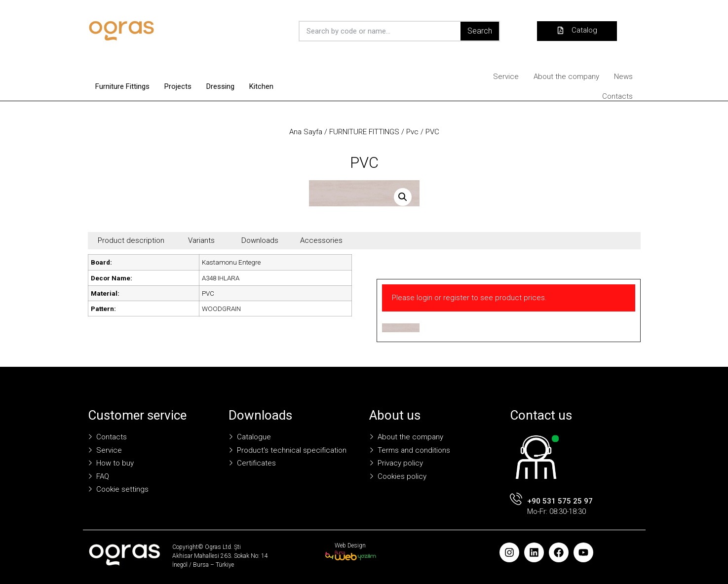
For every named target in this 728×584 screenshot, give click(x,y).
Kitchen (261, 86)
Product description (131, 240)
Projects (178, 86)
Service (506, 77)
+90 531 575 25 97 (560, 501)
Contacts (617, 96)
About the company (566, 77)
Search (480, 31)
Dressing (220, 86)
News (623, 77)
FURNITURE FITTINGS (364, 132)
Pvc (412, 132)
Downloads (260, 240)
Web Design (350, 545)
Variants (201, 240)
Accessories (321, 240)
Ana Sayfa (306, 132)
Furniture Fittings (122, 86)
